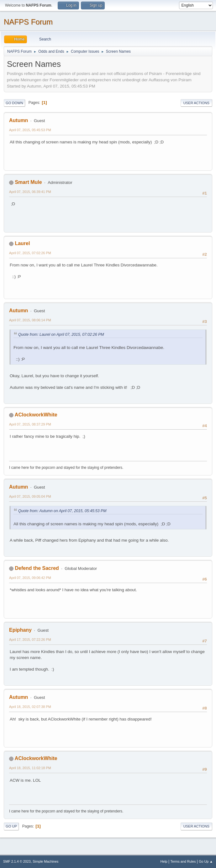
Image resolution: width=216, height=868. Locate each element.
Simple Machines (45, 861)
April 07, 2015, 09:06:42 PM (30, 578)
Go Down (14, 103)
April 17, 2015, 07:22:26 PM (30, 640)
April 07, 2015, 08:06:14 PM (30, 320)
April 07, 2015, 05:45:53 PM (30, 130)
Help (164, 861)
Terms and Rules (183, 861)
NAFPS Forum (28, 22)
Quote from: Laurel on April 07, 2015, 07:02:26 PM (61, 335)
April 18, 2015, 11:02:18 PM (30, 768)
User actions (196, 103)
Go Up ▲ (206, 861)
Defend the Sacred (37, 568)
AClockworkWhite (36, 415)
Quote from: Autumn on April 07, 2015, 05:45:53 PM (62, 511)
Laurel (22, 243)
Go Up (11, 826)
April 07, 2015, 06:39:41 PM (30, 192)
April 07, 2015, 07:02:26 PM (30, 253)
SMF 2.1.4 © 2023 (17, 861)
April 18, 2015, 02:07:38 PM (30, 707)
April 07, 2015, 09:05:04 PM (30, 496)
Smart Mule (28, 182)
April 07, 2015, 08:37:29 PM (30, 424)
